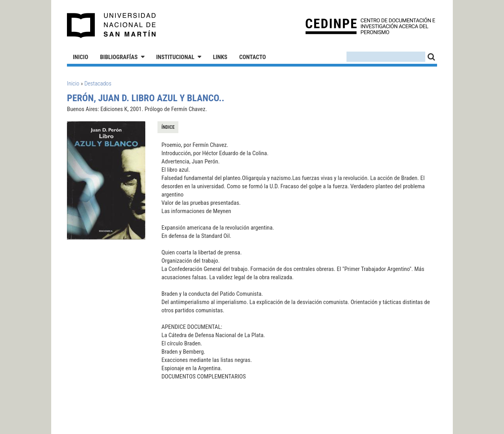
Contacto (252, 57)
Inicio (81, 57)
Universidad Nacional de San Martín (112, 26)
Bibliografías (119, 57)
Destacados (98, 83)
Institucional (175, 57)
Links (220, 57)
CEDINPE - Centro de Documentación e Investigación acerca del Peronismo (370, 26)
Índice (168, 127)
